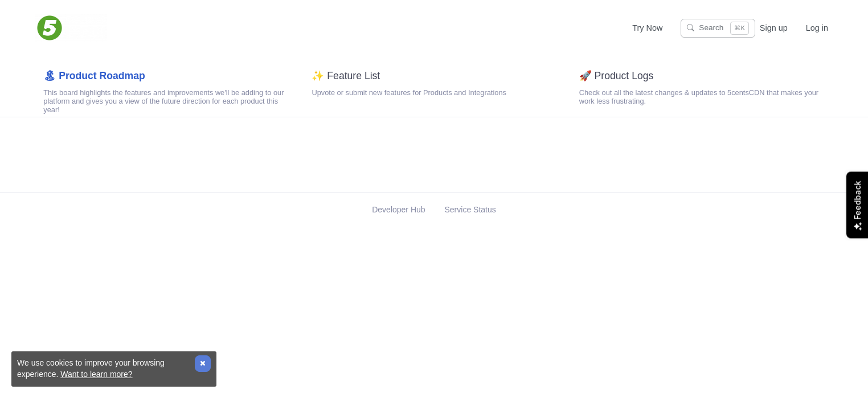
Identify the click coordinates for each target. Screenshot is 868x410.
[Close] (203, 364)
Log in (817, 28)
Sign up (774, 28)
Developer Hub (400, 224)
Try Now (647, 28)
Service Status (470, 224)
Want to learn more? (96, 374)
